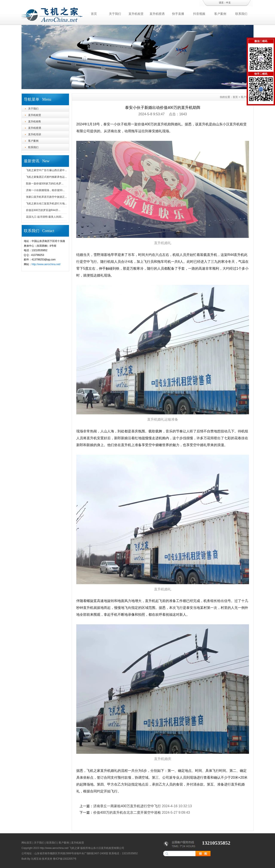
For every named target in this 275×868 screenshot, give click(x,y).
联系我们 (241, 14)
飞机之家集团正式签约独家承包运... (46, 177)
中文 (228, 3)
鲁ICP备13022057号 (65, 859)
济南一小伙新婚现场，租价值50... (45, 190)
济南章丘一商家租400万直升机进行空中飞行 (127, 806)
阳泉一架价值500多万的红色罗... (45, 184)
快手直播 (178, 14)
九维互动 (36, 859)
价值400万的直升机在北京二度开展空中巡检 (127, 813)
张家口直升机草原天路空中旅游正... (46, 197)
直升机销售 (35, 122)
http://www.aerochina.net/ (46, 264)
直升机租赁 (136, 14)
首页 (94, 14)
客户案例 (220, 14)
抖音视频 (199, 14)
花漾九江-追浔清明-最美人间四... (45, 217)
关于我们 (115, 14)
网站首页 (27, 843)
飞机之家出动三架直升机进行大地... (46, 204)
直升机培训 (35, 134)
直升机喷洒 (157, 14)
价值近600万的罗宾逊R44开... (43, 210)
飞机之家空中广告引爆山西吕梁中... (46, 170)
